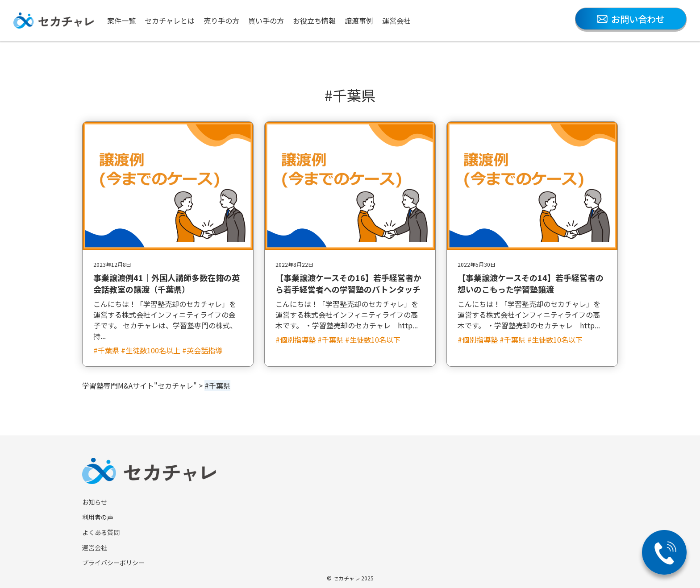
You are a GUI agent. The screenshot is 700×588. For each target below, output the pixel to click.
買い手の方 (266, 21)
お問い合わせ (631, 19)
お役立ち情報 (314, 21)
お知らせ (95, 502)
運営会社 (396, 21)
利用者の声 (98, 517)
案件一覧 (121, 21)
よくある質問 (101, 532)
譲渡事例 (359, 21)
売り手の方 (221, 21)
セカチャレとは (170, 21)
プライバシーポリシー (113, 563)
